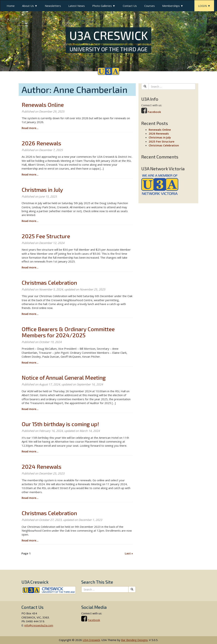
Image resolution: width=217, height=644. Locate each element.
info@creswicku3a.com (39, 625)
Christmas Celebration (49, 282)
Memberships (171, 6)
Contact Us (130, 6)
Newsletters (53, 6)
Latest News (77, 6)
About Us (28, 6)
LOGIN (202, 6)
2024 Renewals (41, 466)
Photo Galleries (102, 6)
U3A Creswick (91, 640)
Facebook (154, 112)
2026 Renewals (41, 143)
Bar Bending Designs (134, 640)
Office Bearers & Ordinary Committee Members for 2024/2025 (68, 332)
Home (11, 6)
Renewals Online (43, 105)
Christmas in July (42, 190)
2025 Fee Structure (46, 236)
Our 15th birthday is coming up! (60, 424)
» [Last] (129, 553)
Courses (150, 6)
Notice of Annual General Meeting (64, 377)
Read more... (30, 128)
